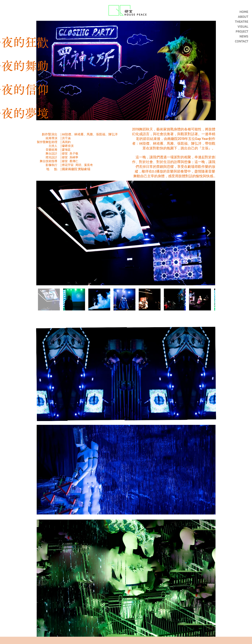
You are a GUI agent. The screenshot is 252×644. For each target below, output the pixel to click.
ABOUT (243, 17)
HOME (244, 12)
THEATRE (242, 22)
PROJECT (242, 32)
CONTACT (242, 41)
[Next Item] (209, 233)
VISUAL (243, 27)
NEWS (244, 36)
